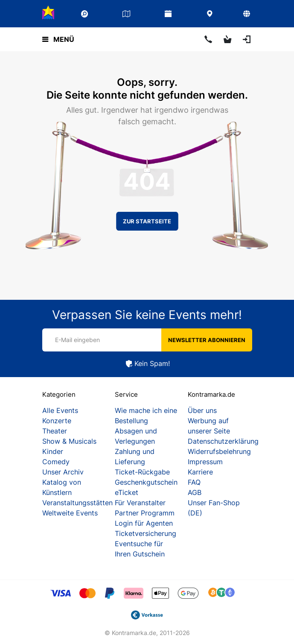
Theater (55, 431)
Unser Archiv (63, 472)
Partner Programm (145, 513)
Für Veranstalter (140, 503)
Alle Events (60, 410)
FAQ (194, 482)
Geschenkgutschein (146, 482)
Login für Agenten (144, 523)
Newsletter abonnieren (207, 340)
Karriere (200, 472)
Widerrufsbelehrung (219, 451)
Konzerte (57, 421)
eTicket (127, 492)
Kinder (53, 451)
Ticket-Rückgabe (142, 472)
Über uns (202, 410)
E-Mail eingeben (77, 340)
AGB (195, 492)
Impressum (205, 462)
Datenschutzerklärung (223, 441)
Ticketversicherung (146, 533)
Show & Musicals (69, 441)
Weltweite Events (70, 513)
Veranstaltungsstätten (77, 503)
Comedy (56, 462)
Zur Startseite (147, 221)
